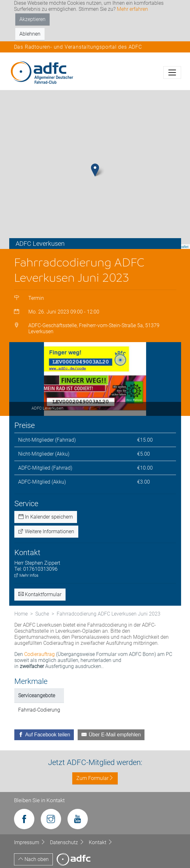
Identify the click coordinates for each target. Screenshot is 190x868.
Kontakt (101, 842)
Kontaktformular (40, 594)
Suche (42, 614)
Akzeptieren (32, 19)
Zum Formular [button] (95, 778)
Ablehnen (30, 34)
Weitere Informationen (46, 531)
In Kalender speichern (46, 517)
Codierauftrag (39, 654)
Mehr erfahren (132, 9)
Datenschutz (68, 842)
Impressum (30, 842)
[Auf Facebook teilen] (44, 735)
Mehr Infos (26, 575)
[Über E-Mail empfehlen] (111, 735)
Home (21, 614)
